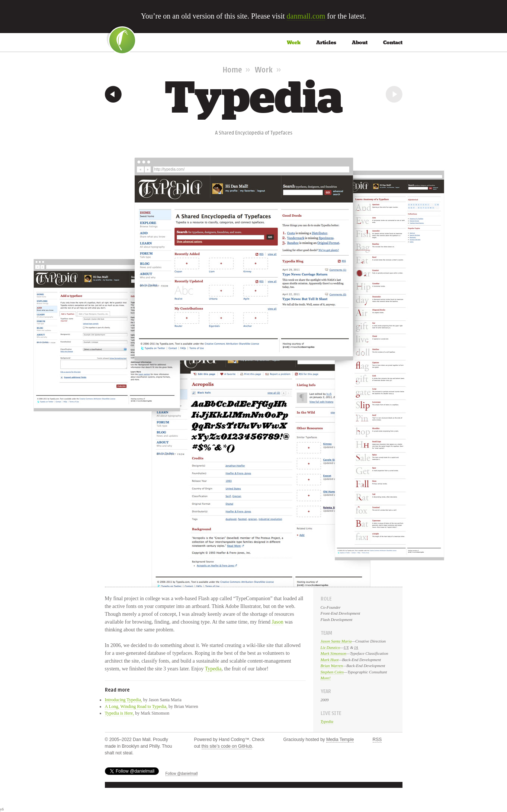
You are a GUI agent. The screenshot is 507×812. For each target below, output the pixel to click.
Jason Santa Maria (336, 641)
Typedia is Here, (120, 713)
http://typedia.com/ (170, 169)
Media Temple (340, 740)
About (360, 42)
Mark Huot (330, 660)
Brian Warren (332, 666)
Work (294, 42)
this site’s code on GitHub (227, 746)
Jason (278, 622)
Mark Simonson (333, 653)
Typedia (213, 669)
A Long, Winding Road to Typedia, (136, 706)
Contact (393, 42)
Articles (326, 42)
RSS (377, 740)
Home (232, 70)
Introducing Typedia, (123, 700)
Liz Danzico (330, 647)
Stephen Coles (332, 672)
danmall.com (306, 16)
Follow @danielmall (182, 774)
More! (326, 678)
